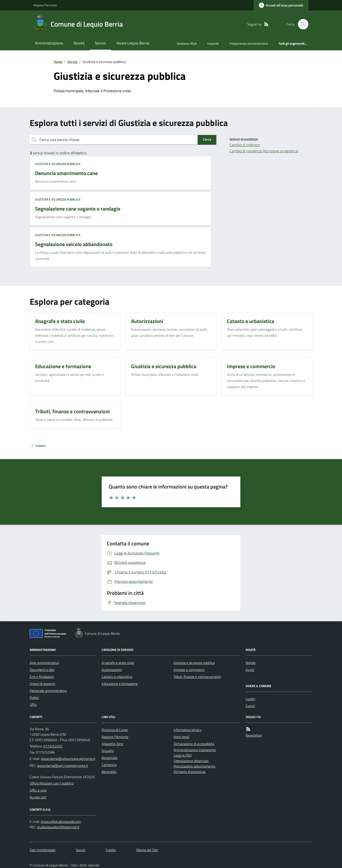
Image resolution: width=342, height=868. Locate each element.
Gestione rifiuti (187, 43)
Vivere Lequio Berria (133, 43)
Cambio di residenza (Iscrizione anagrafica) (264, 151)
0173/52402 (53, 746)
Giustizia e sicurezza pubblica (58, 164)
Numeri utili (38, 797)
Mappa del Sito (147, 850)
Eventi (250, 706)
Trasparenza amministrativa (249, 43)
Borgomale (109, 758)
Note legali (181, 737)
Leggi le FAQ (183, 755)
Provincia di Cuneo (115, 730)
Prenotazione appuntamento (194, 766)
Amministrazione (49, 43)
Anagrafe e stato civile (118, 663)
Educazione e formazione (120, 684)
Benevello (109, 772)
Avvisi (250, 670)
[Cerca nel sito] (301, 24)
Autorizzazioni (112, 670)
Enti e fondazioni (42, 677)
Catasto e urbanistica (117, 677)
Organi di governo (42, 684)
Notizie (251, 663)
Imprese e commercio (189, 670)
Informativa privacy (188, 730)
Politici (34, 698)
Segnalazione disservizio (191, 761)
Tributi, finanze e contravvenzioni (197, 677)
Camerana (109, 765)
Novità (79, 43)
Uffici (33, 705)
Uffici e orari (38, 790)
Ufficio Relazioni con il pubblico (52, 783)
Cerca (207, 139)
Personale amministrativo (48, 691)
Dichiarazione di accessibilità (194, 744)
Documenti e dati (42, 670)
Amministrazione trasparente (195, 750)
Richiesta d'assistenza (190, 772)
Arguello (108, 751)
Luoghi (250, 699)
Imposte (213, 43)
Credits (111, 850)
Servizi (100, 43)
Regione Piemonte (45, 5)
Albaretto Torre (112, 744)
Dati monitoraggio (43, 850)
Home (58, 62)
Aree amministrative (44, 663)
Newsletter (254, 735)
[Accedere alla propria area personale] (281, 5)
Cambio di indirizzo (245, 145)
